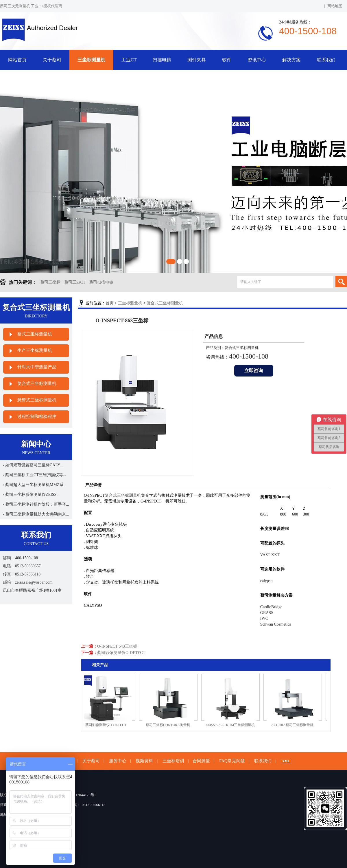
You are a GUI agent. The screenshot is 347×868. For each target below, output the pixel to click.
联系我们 (326, 60)
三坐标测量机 (91, 60)
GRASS (267, 613)
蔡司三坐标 (50, 282)
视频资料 (144, 761)
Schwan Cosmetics (276, 624)
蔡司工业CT (75, 282)
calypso (266, 581)
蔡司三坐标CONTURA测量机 (170, 725)
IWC (264, 618)
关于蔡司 (52, 60)
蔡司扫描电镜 (101, 282)
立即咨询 (254, 371)
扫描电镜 (162, 60)
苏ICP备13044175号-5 (80, 795)
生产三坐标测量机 (35, 350)
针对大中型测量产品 (37, 367)
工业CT (129, 60)
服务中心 (118, 761)
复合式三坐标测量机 (37, 383)
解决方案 (291, 60)
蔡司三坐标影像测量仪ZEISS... (32, 495)
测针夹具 (197, 60)
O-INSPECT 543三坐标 (117, 646)
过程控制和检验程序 (37, 416)
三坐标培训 (173, 761)
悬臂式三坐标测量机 (37, 400)
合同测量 (201, 761)
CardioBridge (271, 607)
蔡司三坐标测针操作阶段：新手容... (37, 504)
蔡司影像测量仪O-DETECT (121, 653)
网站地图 (335, 6)
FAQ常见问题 (232, 761)
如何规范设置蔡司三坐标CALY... (34, 465)
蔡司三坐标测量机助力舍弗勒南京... (37, 514)
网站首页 (17, 60)
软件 (227, 60)
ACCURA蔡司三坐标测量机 (294, 725)
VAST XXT (270, 555)
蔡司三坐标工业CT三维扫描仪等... (36, 475)
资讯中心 (257, 60)
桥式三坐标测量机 (35, 334)
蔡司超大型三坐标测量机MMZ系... (36, 485)
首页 (110, 303)
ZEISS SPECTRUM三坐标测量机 (232, 725)
